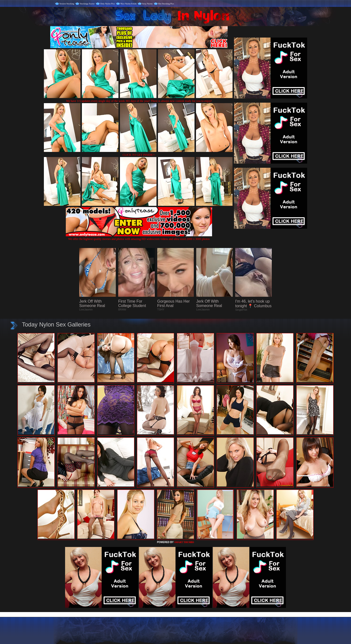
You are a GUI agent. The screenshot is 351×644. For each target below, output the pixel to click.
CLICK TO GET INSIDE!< (139, 155)
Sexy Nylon (147, 4)
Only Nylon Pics (107, 4)
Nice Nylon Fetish (128, 4)
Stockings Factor (87, 4)
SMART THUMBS (184, 542)
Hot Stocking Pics (166, 4)
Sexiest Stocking (67, 4)
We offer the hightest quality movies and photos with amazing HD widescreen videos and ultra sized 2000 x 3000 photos (139, 237)
